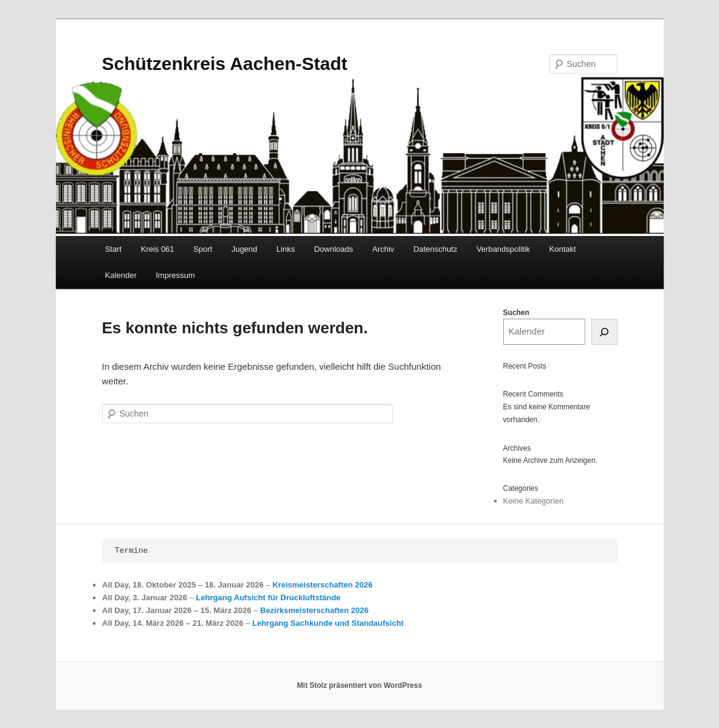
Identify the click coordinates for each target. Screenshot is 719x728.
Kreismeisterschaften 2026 (322, 585)
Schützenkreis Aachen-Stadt (225, 64)
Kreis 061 (158, 249)
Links (286, 249)
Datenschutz (435, 249)
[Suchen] (604, 331)
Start (113, 249)
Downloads (334, 249)
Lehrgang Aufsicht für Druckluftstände (268, 598)
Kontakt (563, 249)
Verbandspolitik (503, 249)
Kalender (121, 275)
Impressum (175, 275)
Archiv (384, 249)
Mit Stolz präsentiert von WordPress (360, 685)
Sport (203, 249)
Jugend (245, 249)
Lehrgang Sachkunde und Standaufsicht (327, 624)
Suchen (516, 313)
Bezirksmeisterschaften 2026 (315, 611)
